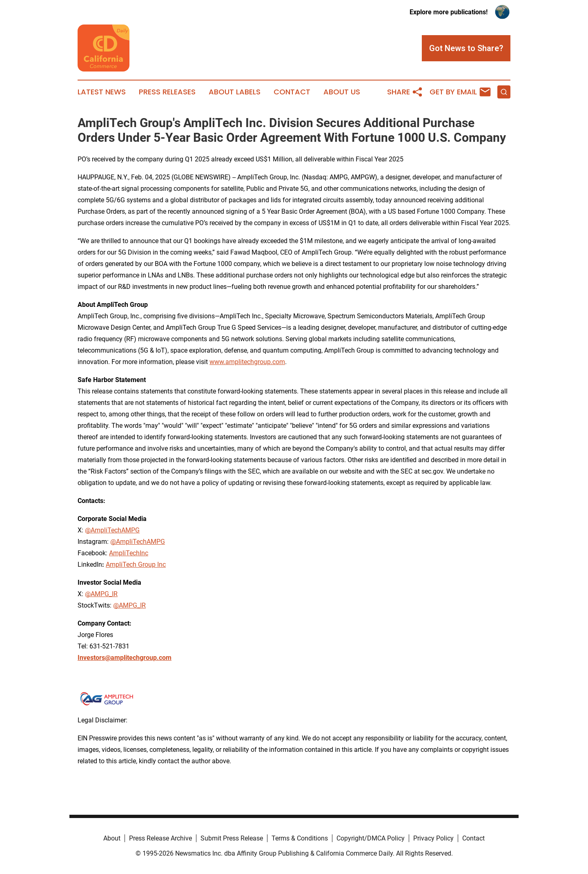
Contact (292, 92)
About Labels (235, 92)
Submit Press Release (232, 838)
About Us (342, 92)
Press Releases (167, 92)
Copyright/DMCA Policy (371, 838)
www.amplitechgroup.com (247, 362)
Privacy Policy (433, 838)
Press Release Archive (160, 838)
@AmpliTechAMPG (138, 542)
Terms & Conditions (300, 838)
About (112, 838)
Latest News (102, 92)
